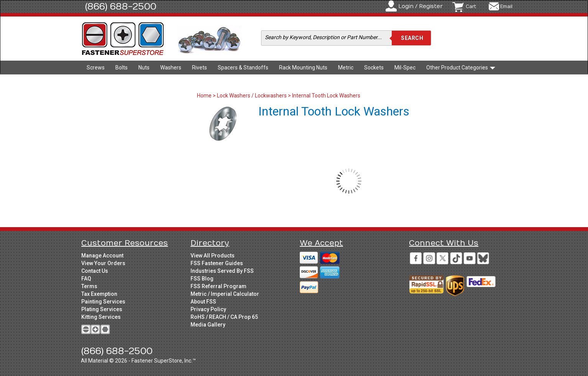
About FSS (203, 302)
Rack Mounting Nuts (303, 68)
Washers (171, 68)
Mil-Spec (405, 68)
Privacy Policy (208, 309)
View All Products (213, 256)
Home (205, 96)
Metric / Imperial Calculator (225, 294)
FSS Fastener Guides (217, 263)
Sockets (374, 68)
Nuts (144, 68)
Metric (346, 68)
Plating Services (102, 309)
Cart (471, 7)
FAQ (86, 279)
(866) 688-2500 (121, 7)
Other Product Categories (461, 68)
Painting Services (103, 302)
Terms (89, 286)
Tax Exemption (99, 294)
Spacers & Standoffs (243, 68)
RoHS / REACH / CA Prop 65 (224, 317)
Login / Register (420, 6)
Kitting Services (101, 317)
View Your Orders (103, 263)
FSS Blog (202, 279)
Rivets (200, 68)
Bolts (122, 68)
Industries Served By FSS (222, 271)
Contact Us (95, 271)
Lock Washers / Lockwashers (252, 96)
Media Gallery (208, 325)
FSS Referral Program (218, 286)
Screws (96, 68)
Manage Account (102, 256)
